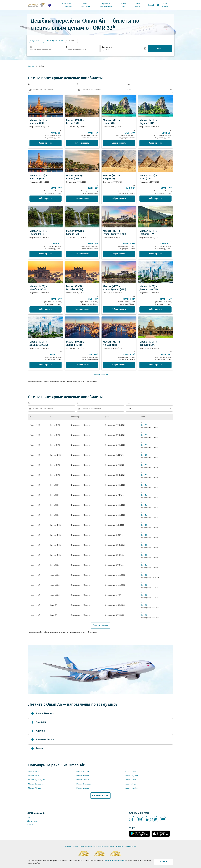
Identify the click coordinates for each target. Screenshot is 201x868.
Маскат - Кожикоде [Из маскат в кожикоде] (84, 784)
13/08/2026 (106, 50)
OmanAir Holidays (123, 5)
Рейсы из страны (130, 846)
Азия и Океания (42, 713)
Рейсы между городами (88, 846)
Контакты (30, 825)
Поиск (160, 48)
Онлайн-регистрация (85, 5)
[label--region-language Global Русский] (165, 5)
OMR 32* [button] (104, 28)
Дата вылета (107, 47)
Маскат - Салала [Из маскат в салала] (83, 776)
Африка (37, 731)
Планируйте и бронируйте (71, 5)
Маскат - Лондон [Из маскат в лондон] (131, 784)
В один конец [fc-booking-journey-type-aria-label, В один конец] (35, 41)
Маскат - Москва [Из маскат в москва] (35, 788)
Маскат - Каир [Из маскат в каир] (34, 776)
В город (76, 846)
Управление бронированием (109, 5)
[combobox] (47, 50)
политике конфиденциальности (115, 860)
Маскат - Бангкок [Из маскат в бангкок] (83, 772)
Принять (163, 862)
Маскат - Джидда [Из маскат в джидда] (83, 788)
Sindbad (151, 5)
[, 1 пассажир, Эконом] (53, 41)
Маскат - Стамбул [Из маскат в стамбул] (131, 788)
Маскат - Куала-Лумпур (37, 780)
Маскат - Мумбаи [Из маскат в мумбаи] (131, 776)
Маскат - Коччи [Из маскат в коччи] (130, 772)
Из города (119, 846)
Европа (37, 748)
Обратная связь (32, 821)
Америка (38, 722)
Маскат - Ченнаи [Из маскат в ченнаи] (131, 780)
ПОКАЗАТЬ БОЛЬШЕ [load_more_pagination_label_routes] (100, 796)
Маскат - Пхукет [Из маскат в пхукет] (34, 772)
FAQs (29, 818)
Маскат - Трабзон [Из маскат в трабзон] (83, 780)
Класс (128, 84)
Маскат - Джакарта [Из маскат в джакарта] (35, 784)
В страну (68, 846)
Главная (31, 66)
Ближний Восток (42, 740)
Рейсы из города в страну (106, 846)
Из (31, 47)
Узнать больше (141, 5)
